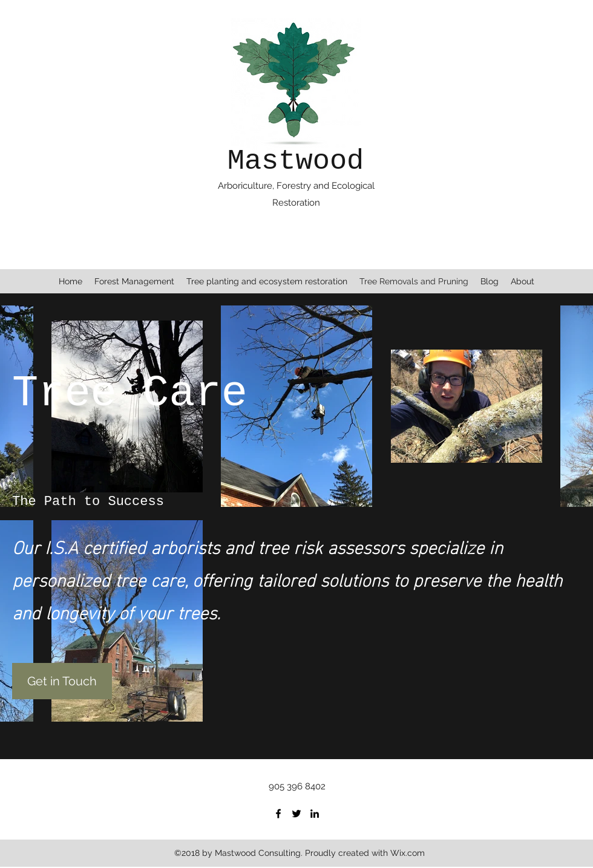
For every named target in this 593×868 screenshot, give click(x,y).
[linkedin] (315, 814)
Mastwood (296, 161)
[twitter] (296, 814)
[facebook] (278, 814)
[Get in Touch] (62, 681)
